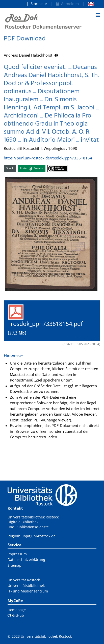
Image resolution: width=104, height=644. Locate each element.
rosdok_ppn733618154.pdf (48, 320)
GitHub (16, 615)
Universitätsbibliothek (26, 586)
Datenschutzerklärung (26, 559)
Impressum (17, 554)
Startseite (39, 4)
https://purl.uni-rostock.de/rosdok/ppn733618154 (48, 158)
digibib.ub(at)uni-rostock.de (32, 536)
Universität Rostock (24, 580)
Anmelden (67, 4)
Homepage (17, 610)
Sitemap (15, 565)
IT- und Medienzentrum (28, 591)
